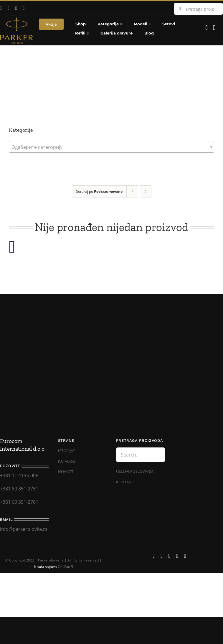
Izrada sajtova (45, 567)
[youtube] (9, 8)
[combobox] (111, 147)
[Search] (180, 9)
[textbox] (111, 147)
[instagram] (16, 8)
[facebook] (154, 556)
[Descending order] (146, 191)
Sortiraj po (99, 191)
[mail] (24, 8)
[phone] (185, 556)
